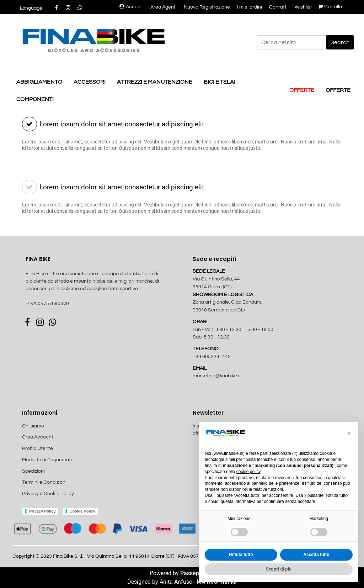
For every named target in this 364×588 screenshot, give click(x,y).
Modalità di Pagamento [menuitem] (48, 460)
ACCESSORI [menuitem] (90, 82)
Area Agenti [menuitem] (164, 7)
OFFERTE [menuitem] (302, 90)
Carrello (330, 7)
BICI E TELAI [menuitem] (220, 82)
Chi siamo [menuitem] (33, 426)
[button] (340, 42)
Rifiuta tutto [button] (241, 555)
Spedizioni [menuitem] (33, 471)
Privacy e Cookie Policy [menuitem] (48, 494)
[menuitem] (60, 502)
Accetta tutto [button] (316, 555)
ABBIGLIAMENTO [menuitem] (39, 82)
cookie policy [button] (248, 472)
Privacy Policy (42, 511)
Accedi (130, 7)
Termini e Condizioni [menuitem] (44, 482)
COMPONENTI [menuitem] (35, 99)
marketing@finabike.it (217, 376)
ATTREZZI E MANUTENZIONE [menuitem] (155, 82)
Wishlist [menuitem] (303, 7)
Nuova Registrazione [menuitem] (207, 7)
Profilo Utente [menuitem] (38, 448)
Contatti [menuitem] (278, 7)
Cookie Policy (82, 511)
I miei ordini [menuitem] (250, 7)
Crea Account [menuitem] (38, 437)
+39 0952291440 (212, 357)
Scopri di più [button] (279, 569)
